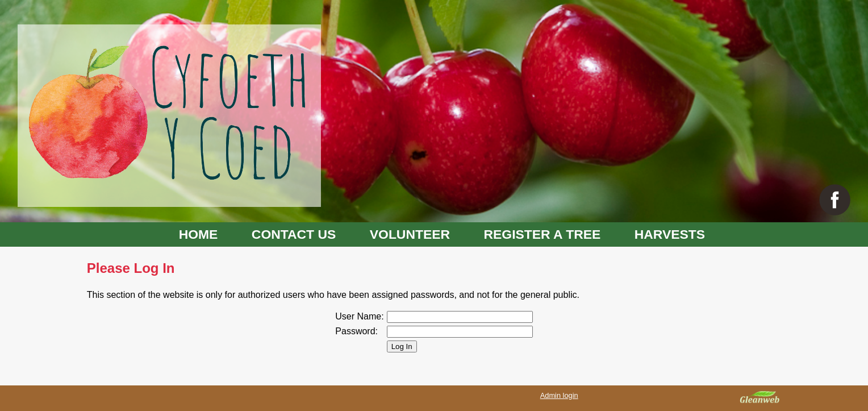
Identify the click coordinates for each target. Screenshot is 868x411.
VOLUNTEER (410, 234)
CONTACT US (294, 234)
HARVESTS (670, 234)
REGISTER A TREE (542, 234)
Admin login (559, 395)
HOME (199, 234)
